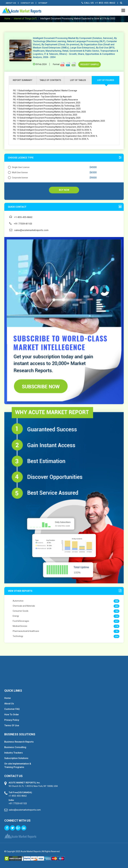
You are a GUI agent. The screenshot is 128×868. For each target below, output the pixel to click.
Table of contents (50, 80)
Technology (18, 636)
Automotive (18, 601)
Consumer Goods (20, 611)
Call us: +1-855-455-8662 (98, 3)
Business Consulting (15, 747)
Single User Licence (19, 167)
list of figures (106, 80)
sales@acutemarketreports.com (29, 230)
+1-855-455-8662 (21, 217)
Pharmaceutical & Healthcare (26, 631)
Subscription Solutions (16, 758)
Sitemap (43, 3)
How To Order (12, 715)
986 (117, 601)
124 (117, 616)
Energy (16, 616)
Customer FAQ (12, 709)
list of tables (78, 80)
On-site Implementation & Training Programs (18, 765)
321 (117, 621)
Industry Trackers (14, 753)
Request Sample (90, 64)
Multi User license (18, 172)
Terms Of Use (12, 725)
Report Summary (23, 80)
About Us (11, 3)
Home (7, 19)
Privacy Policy (12, 720)
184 (117, 611)
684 (117, 606)
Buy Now (64, 190)
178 (117, 626)
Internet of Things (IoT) (25, 19)
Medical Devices (20, 626)
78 (116, 631)
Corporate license (18, 178)
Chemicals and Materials (24, 606)
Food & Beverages (21, 621)
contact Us (27, 3)
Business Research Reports (19, 742)
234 (117, 636)
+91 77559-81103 (21, 224)
